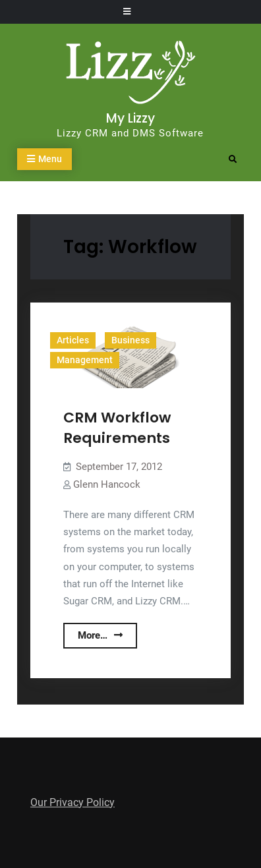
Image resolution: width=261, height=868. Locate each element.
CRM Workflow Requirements (117, 428)
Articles (73, 340)
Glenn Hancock (107, 484)
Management (85, 360)
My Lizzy (130, 118)
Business (130, 340)
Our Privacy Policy (72, 802)
